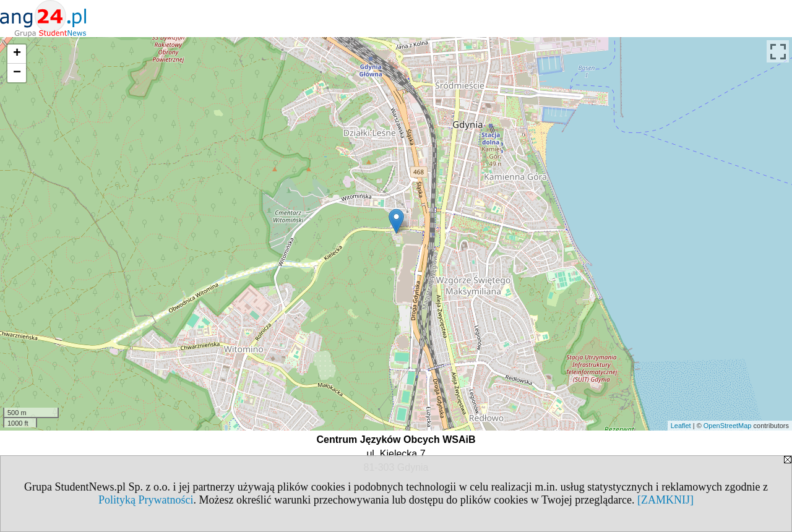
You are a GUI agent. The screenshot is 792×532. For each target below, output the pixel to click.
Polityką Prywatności (146, 500)
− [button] (17, 73)
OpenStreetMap (728, 426)
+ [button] (17, 54)
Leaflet (681, 426)
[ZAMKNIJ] (665, 500)
